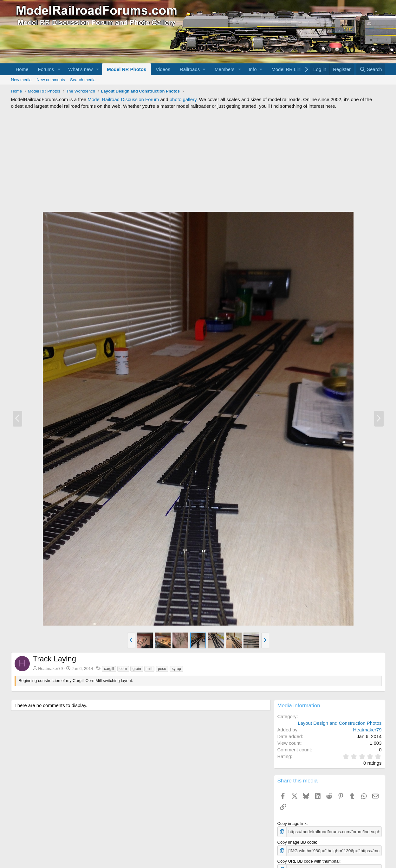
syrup (176, 669)
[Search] (371, 69)
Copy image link (292, 823)
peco (162, 669)
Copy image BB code (297, 842)
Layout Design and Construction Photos (340, 723)
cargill (109, 669)
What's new (80, 69)
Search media (83, 80)
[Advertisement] (198, 160)
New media (21, 80)
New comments (51, 80)
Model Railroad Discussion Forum (123, 99)
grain (137, 669)
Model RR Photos (127, 69)
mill (149, 669)
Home (22, 69)
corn (123, 669)
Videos (163, 69)
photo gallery (183, 99)
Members (225, 69)
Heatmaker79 (50, 669)
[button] (59, 69)
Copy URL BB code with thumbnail (309, 861)
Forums (46, 69)
